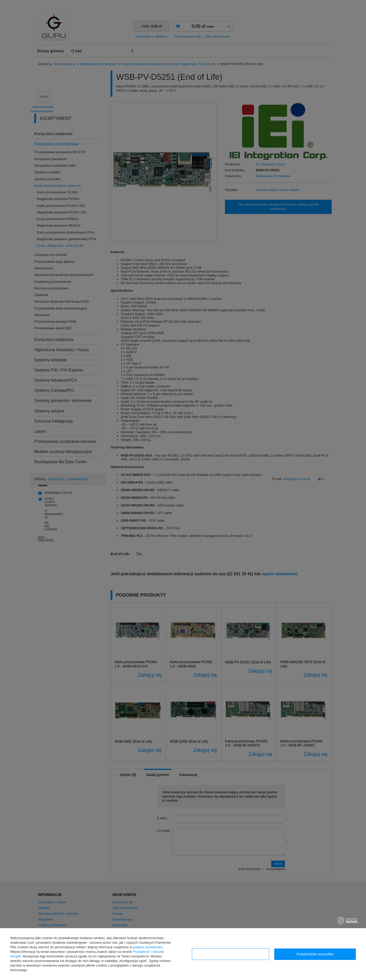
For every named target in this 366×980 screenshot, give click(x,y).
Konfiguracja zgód (231, 954)
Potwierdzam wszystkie (315, 954)
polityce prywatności (148, 947)
